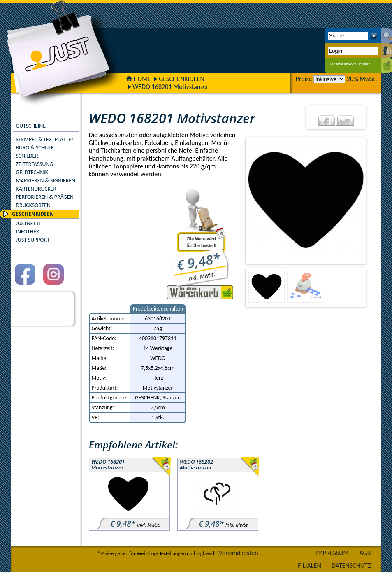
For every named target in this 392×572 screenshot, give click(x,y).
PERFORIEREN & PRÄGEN (45, 197)
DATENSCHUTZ (351, 566)
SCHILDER (27, 156)
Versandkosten (239, 553)
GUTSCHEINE (31, 126)
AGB (365, 553)
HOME (139, 79)
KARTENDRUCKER (36, 189)
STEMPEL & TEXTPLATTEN (45, 139)
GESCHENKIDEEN (182, 79)
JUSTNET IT (29, 223)
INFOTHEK (28, 232)
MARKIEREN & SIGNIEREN (46, 181)
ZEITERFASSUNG (35, 164)
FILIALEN (310, 566)
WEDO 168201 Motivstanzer (170, 87)
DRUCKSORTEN (34, 205)
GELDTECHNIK (32, 172)
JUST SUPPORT (33, 240)
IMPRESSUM (332, 553)
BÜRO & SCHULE (35, 148)
